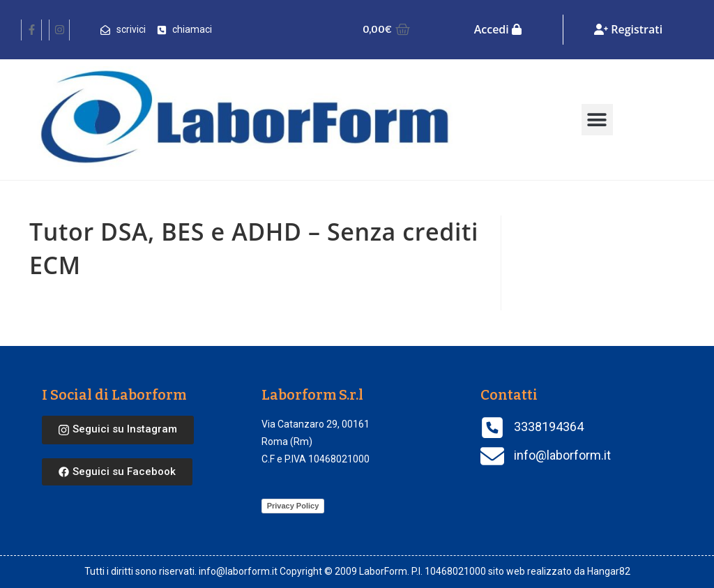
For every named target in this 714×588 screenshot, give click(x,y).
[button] (597, 120)
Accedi (498, 29)
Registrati (628, 29)
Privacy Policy (293, 506)
